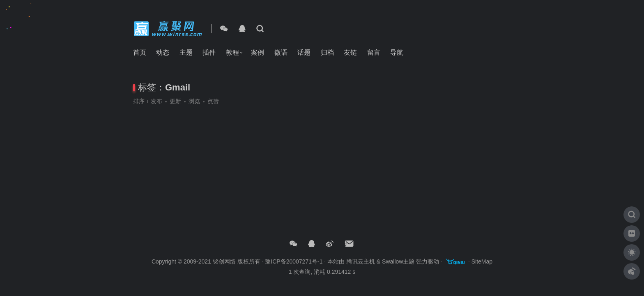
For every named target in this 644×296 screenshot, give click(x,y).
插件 (209, 52)
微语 (281, 52)
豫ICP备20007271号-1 (294, 261)
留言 (374, 52)
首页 (140, 52)
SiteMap (482, 261)
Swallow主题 (398, 261)
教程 (232, 52)
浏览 (194, 101)
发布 (156, 101)
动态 (163, 52)
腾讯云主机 (361, 261)
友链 (350, 52)
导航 (397, 52)
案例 (258, 52)
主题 (186, 52)
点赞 (213, 101)
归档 (327, 52)
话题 (304, 52)
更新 (175, 101)
